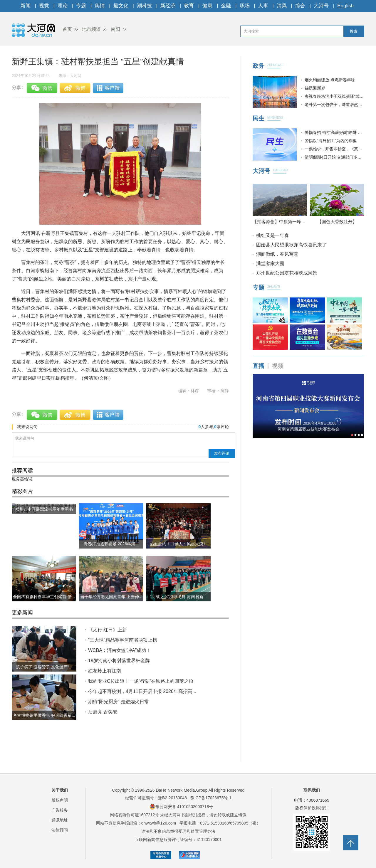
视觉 (44, 6)
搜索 (354, 31)
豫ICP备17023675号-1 (211, 798)
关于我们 (60, 790)
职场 (245, 6)
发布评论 (222, 453)
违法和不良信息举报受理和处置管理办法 (178, 831)
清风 (282, 6)
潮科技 (144, 6)
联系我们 (312, 790)
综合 (300, 6)
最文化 (121, 6)
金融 (226, 6)
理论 (63, 6)
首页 (67, 29)
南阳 (115, 29)
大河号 (321, 6)
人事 (263, 6)
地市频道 (91, 29)
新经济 (168, 6)
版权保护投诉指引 (312, 808)
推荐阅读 (22, 470)
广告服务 (60, 810)
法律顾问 (60, 830)
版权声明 (60, 800)
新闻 (26, 6)
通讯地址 (60, 820)
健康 (207, 6)
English (345, 6)
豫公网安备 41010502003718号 (181, 807)
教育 (189, 6)
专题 (81, 6)
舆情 (100, 6)
